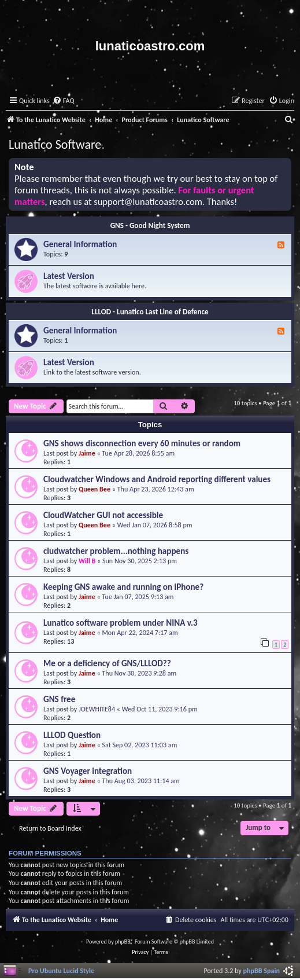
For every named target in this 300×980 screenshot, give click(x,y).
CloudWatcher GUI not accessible (103, 515)
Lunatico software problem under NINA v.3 (121, 623)
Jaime (87, 453)
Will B (87, 561)
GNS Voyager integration (88, 771)
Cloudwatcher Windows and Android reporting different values (157, 479)
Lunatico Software (55, 144)
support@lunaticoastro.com (148, 202)
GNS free (59, 699)
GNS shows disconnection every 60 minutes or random (142, 443)
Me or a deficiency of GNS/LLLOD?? (107, 663)
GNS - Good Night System (150, 225)
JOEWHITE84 (97, 709)
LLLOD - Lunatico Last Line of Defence (150, 312)
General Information (80, 244)
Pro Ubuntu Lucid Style (61, 970)
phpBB (123, 942)
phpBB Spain (262, 970)
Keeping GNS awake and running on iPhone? (123, 587)
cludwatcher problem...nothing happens (116, 551)
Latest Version (69, 276)
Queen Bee (95, 489)
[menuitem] (64, 101)
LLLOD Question (72, 735)
